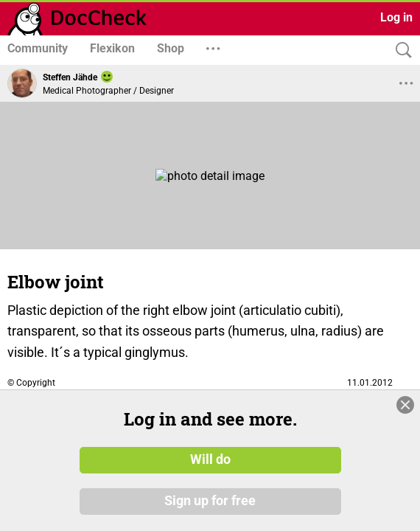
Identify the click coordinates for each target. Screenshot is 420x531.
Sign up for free (210, 501)
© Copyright (31, 383)
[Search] (400, 51)
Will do (210, 459)
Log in (396, 17)
